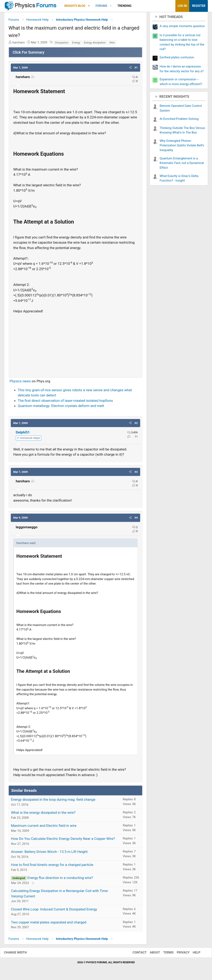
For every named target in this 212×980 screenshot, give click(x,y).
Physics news (20, 383)
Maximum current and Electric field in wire (44, 827)
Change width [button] (19, 954)
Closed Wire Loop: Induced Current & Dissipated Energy (54, 911)
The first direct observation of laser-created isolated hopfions (65, 402)
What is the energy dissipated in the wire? (43, 814)
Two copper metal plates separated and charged (49, 924)
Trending (124, 6)
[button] (89, 6)
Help (192, 954)
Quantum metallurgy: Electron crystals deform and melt (61, 407)
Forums (101, 6)
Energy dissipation (95, 44)
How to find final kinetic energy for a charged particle (52, 866)
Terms (164, 954)
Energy (76, 44)
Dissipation (62, 44)
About (151, 954)
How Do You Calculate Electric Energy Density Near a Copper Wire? (63, 840)
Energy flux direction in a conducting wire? (60, 879)
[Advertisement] (75, 345)
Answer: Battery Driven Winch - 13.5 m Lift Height (49, 853)
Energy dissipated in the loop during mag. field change (53, 801)
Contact (135, 954)
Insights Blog (75, 6)
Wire (112, 44)
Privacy (179, 954)
